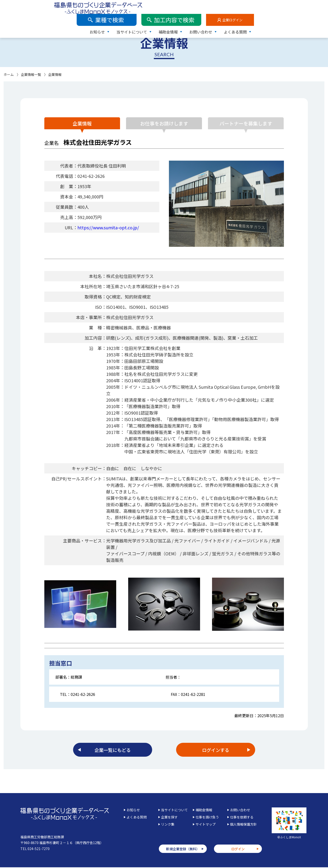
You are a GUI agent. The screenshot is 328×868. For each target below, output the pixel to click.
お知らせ (171, 18)
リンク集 (168, 825)
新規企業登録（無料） (183, 850)
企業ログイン (306, 6)
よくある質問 (309, 18)
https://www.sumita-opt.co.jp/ (108, 227)
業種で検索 (184, 6)
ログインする (216, 750)
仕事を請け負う (207, 818)
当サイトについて (206, 18)
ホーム (9, 74)
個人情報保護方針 (243, 825)
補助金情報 (242, 18)
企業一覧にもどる (113, 750)
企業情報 (80, 123)
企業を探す (169, 818)
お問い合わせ (275, 18)
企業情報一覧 (31, 74)
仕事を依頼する (242, 818)
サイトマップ (206, 825)
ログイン (238, 850)
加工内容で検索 (248, 6)
